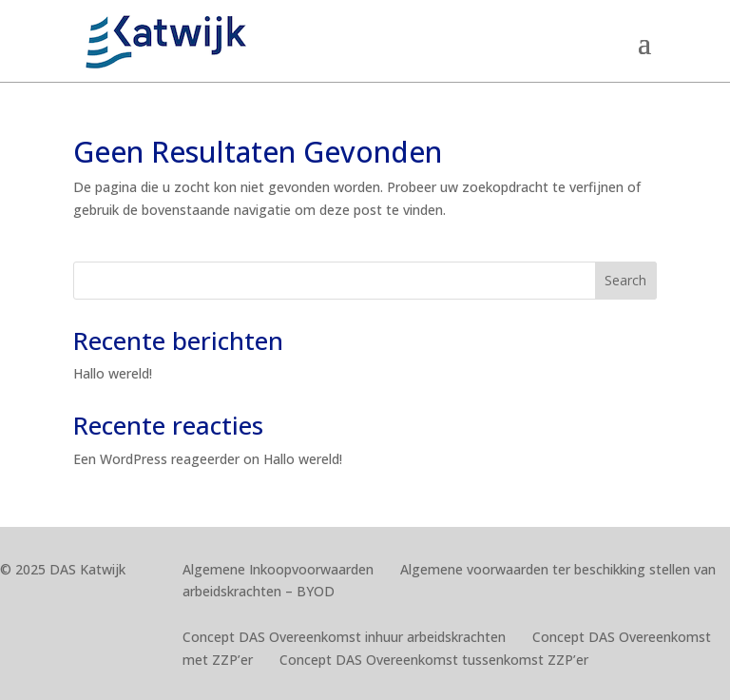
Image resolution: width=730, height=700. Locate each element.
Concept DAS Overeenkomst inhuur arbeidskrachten (344, 637)
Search (625, 280)
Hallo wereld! (113, 373)
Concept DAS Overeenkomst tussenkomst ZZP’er (434, 660)
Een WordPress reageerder (156, 459)
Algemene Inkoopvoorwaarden (278, 569)
